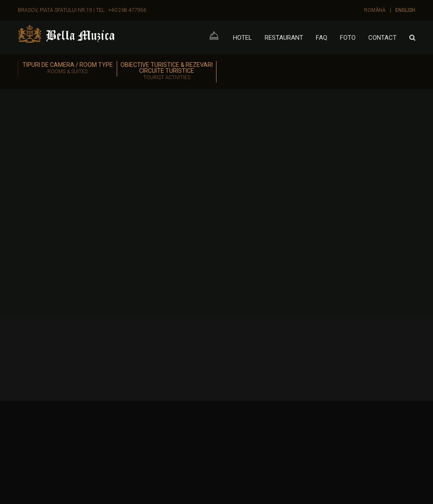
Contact (382, 38)
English (405, 10)
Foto (348, 38)
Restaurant (284, 38)
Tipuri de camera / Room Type (67, 69)
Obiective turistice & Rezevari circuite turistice (167, 72)
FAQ (322, 38)
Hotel (243, 38)
